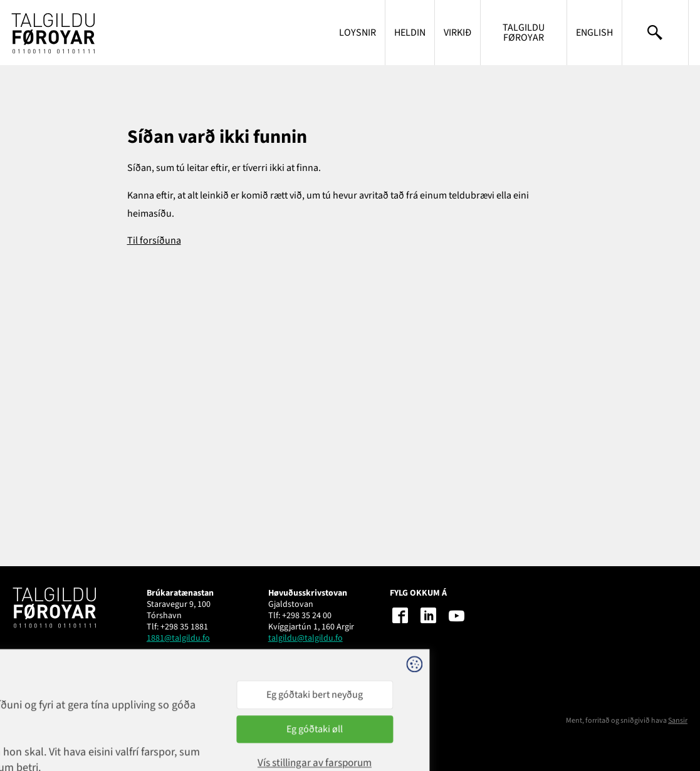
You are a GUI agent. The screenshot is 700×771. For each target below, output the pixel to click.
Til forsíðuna (154, 241)
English (594, 33)
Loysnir (358, 33)
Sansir (678, 721)
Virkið (457, 33)
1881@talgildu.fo (178, 638)
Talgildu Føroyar (524, 33)
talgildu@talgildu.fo (306, 638)
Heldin (410, 33)
